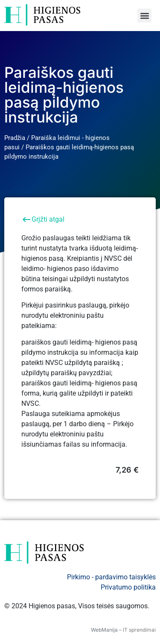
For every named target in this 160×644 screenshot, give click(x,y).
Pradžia (15, 138)
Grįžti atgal (43, 219)
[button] (144, 16)
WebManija (104, 630)
